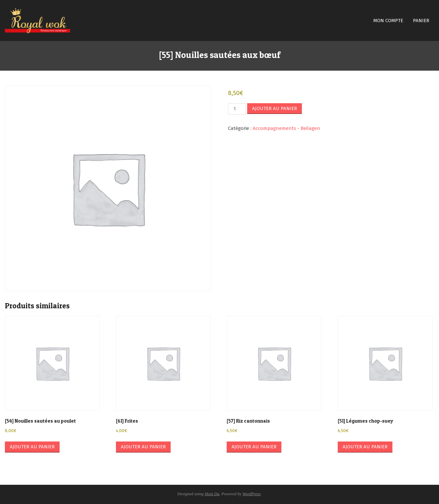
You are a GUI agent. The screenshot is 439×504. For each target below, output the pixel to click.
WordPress (252, 494)
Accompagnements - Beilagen (286, 128)
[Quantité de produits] (237, 109)
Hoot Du (212, 494)
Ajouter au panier (275, 108)
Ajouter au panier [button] (32, 447)
